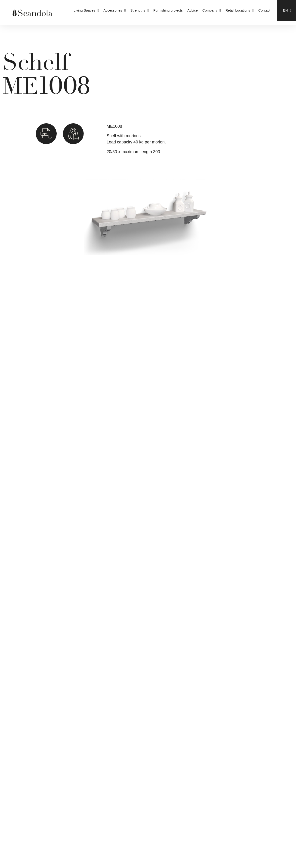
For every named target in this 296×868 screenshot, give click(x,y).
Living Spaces (86, 11)
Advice (193, 10)
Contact (264, 10)
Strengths (140, 11)
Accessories (114, 11)
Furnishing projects (168, 10)
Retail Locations (240, 11)
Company (212, 11)
